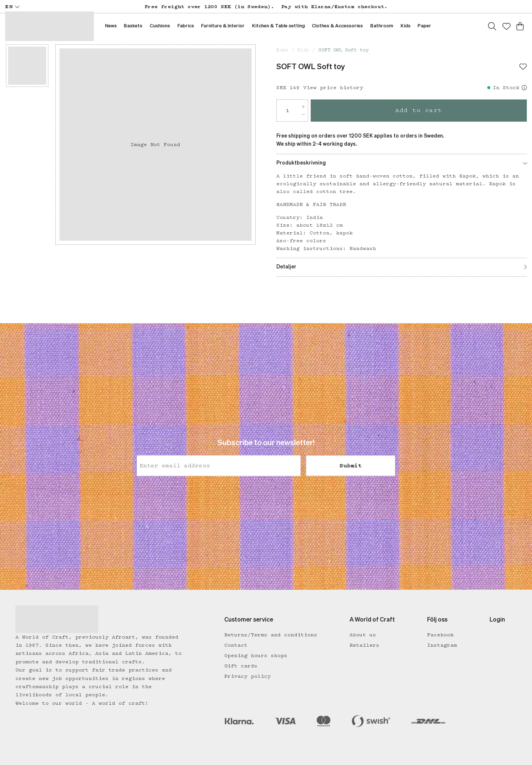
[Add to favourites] (523, 67)
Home (282, 50)
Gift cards (241, 666)
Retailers (364, 645)
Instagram (442, 645)
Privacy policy (248, 676)
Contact (236, 645)
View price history (333, 88)
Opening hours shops (256, 656)
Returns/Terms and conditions (271, 635)
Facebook (440, 635)
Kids (303, 50)
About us (363, 635)
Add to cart (419, 110)
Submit (351, 466)
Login (497, 620)
